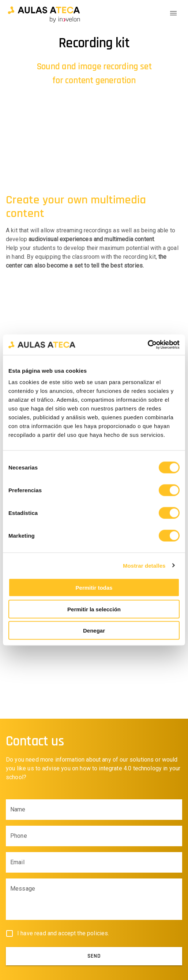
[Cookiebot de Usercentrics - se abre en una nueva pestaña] (148, 345)
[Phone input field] (94, 836)
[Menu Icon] (173, 13)
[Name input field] (94, 810)
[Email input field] (94, 862)
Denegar (94, 631)
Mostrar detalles (144, 565)
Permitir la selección (94, 609)
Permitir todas (94, 588)
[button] (44, 13)
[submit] (94, 956)
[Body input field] (94, 902)
